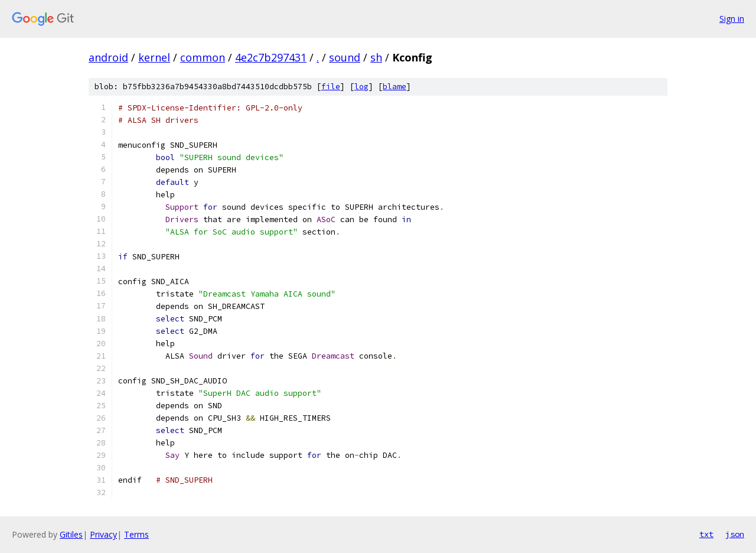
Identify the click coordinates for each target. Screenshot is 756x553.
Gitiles (71, 534)
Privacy (103, 534)
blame (395, 87)
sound (345, 57)
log (361, 87)
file (331, 87)
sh (376, 57)
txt (706, 534)
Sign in (732, 19)
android (108, 57)
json (735, 534)
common (203, 57)
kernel (154, 57)
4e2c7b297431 (271, 57)
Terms (136, 534)
